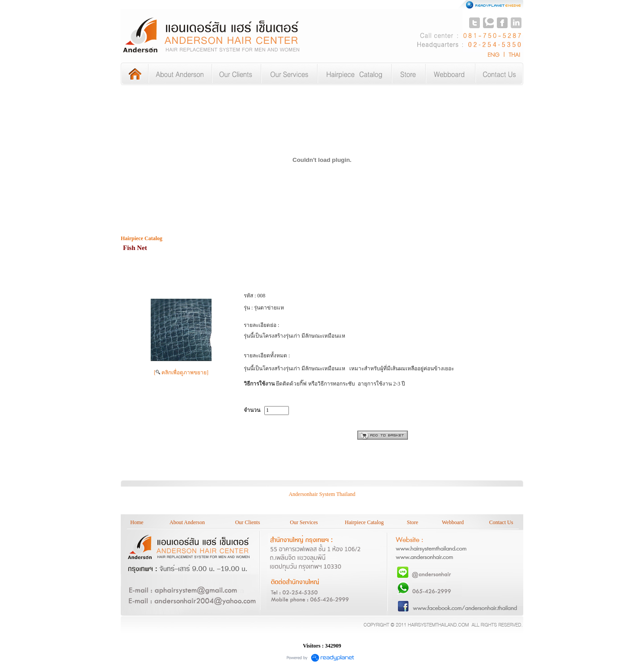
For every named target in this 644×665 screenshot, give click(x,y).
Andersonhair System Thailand (322, 494)
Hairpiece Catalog (142, 238)
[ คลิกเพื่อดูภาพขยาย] (181, 373)
